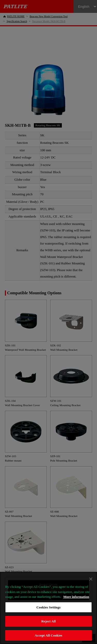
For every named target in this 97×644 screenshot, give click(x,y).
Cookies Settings (48, 607)
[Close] (91, 579)
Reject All (49, 621)
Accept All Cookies (48, 635)
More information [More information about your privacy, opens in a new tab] (76, 597)
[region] (48, 608)
